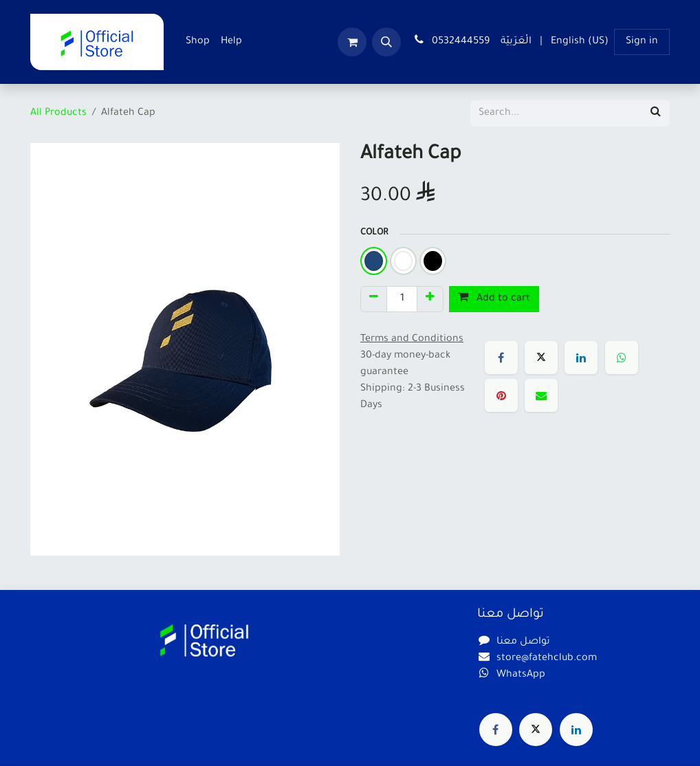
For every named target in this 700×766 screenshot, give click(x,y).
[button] (386, 42)
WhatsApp (521, 675)
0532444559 (451, 41)
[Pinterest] (501, 395)
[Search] (656, 113)
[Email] (541, 395)
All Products (58, 113)
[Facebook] (501, 358)
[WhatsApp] (622, 358)
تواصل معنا (523, 642)
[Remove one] (374, 299)
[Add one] (430, 299)
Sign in (642, 42)
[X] (541, 358)
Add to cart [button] (494, 298)
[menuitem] (198, 42)
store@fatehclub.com (547, 659)
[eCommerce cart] (352, 42)
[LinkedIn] (581, 358)
